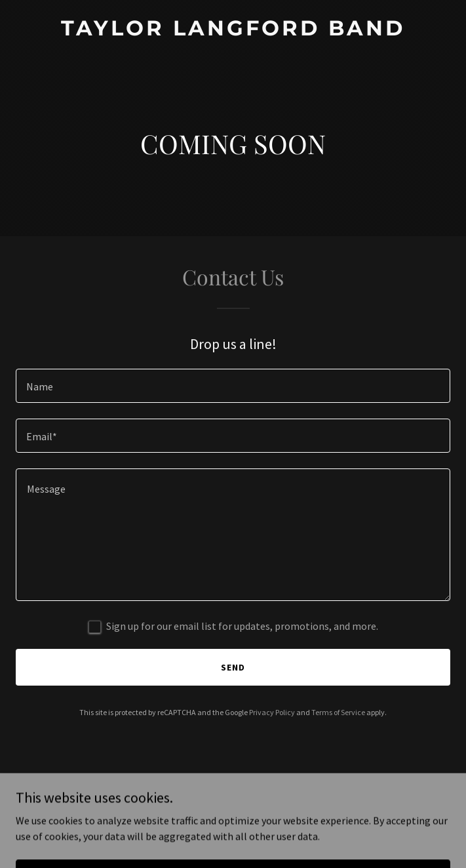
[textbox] (233, 386)
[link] (233, 31)
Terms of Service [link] (338, 712)
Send (233, 667)
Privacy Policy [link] (272, 712)
